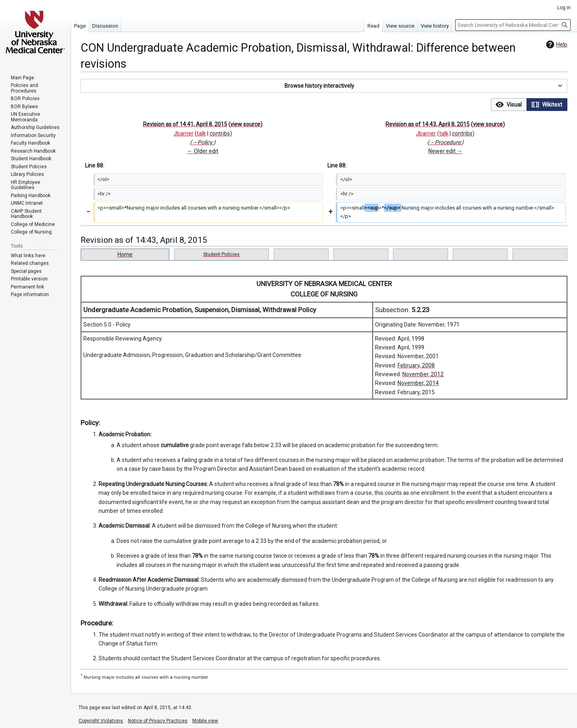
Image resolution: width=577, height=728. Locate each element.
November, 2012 (423, 374)
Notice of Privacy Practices (158, 721)
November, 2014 (418, 383)
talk (201, 133)
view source (245, 124)
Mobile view (205, 721)
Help (556, 44)
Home (125, 254)
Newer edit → (445, 151)
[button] (324, 86)
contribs (220, 133)
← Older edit (203, 151)
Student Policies (221, 254)
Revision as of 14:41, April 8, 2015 (185, 124)
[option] (509, 104)
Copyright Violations (101, 721)
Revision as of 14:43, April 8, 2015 (428, 124)
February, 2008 (416, 365)
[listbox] (529, 105)
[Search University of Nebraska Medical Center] (513, 25)
